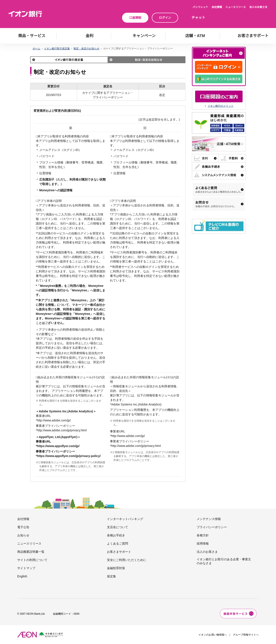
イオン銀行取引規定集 (57, 49)
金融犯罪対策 (116, 568)
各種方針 (203, 535)
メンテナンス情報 (209, 519)
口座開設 (135, 18)
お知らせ (23, 535)
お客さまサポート (119, 552)
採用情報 (203, 543)
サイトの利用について (32, 560)
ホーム (36, 49)
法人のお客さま (258, 7)
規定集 (111, 576)
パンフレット (200, 7)
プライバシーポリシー (212, 527)
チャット (198, 18)
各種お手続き (116, 535)
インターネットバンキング (125, 519)
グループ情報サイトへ (246, 635)
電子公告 (23, 527)
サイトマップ (26, 568)
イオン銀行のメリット (221, 106)
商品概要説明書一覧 (31, 552)
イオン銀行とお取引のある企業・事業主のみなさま (224, 561)
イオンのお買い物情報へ (213, 635)
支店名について (118, 527)
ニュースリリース (236, 7)
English (22, 576)
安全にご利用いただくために (127, 560)
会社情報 (217, 7)
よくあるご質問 (118, 543)
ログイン (165, 18)
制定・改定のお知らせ (86, 49)
